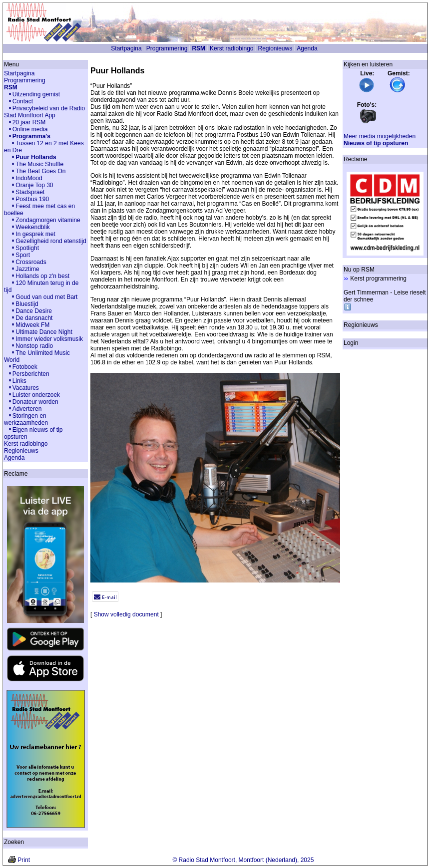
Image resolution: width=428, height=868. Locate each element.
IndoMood (29, 178)
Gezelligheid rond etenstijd (51, 241)
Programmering (167, 48)
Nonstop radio (34, 346)
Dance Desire (34, 311)
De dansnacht (34, 318)
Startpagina (126, 48)
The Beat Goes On (40, 171)
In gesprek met (35, 234)
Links (19, 381)
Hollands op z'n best (42, 276)
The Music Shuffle (39, 164)
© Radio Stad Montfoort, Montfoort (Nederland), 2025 (243, 860)
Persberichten (31, 374)
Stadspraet (30, 192)
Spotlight (27, 248)
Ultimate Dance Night (44, 332)
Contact (23, 101)
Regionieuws (275, 48)
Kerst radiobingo (231, 48)
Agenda (307, 48)
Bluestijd (27, 304)
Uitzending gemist (36, 94)
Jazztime (27, 269)
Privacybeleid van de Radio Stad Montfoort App (44, 112)
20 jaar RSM (29, 122)
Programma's (31, 136)
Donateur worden (35, 402)
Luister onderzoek (36, 395)
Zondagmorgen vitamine (48, 220)
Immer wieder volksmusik (49, 339)
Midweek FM (32, 325)
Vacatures (26, 388)
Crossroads (31, 262)
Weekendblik (32, 227)
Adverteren (27, 409)
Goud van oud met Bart (46, 297)
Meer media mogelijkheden (380, 136)
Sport (23, 255)
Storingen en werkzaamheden (26, 419)
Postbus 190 (32, 199)
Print (24, 860)
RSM (199, 48)
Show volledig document (126, 614)
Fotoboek (25, 367)
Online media (30, 129)
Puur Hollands (36, 157)
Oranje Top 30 (34, 185)
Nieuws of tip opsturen (376, 143)
